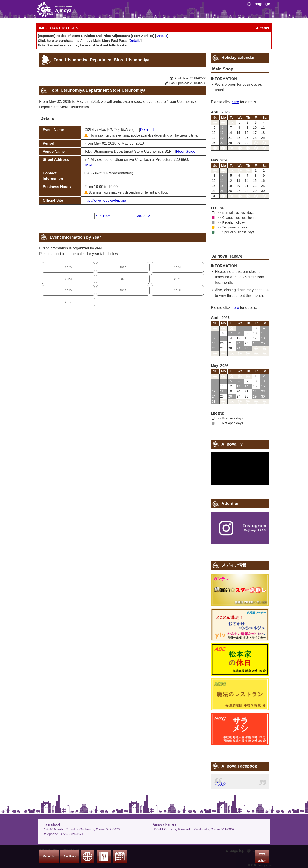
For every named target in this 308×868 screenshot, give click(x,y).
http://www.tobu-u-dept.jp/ (105, 200)
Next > (140, 216)
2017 (68, 302)
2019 (123, 290)
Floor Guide (186, 151)
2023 (68, 279)
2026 (68, 267)
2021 (177, 279)
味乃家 (220, 784)
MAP (89, 165)
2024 (177, 267)
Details (162, 36)
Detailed (147, 130)
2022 (123, 279)
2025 (123, 267)
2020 (68, 290)
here (235, 102)
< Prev (105, 216)
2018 (177, 290)
